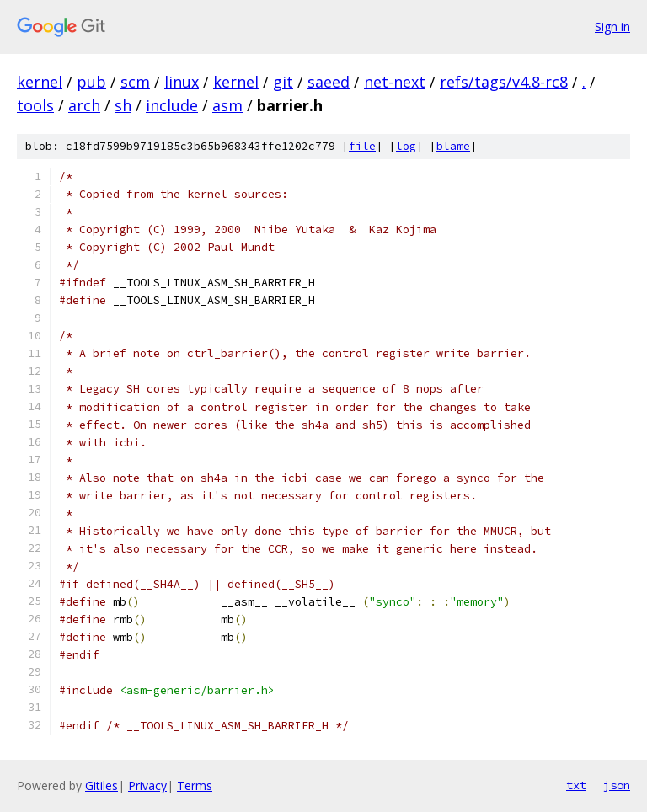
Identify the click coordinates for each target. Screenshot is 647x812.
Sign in (612, 27)
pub (91, 82)
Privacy (147, 785)
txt (576, 785)
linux (182, 82)
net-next (395, 82)
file (362, 146)
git (283, 82)
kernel (40, 82)
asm (227, 105)
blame (453, 146)
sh (123, 105)
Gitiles (102, 785)
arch (84, 105)
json (617, 785)
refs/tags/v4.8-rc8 (504, 82)
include (172, 105)
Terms (195, 785)
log (406, 146)
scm (135, 82)
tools (35, 105)
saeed (329, 82)
